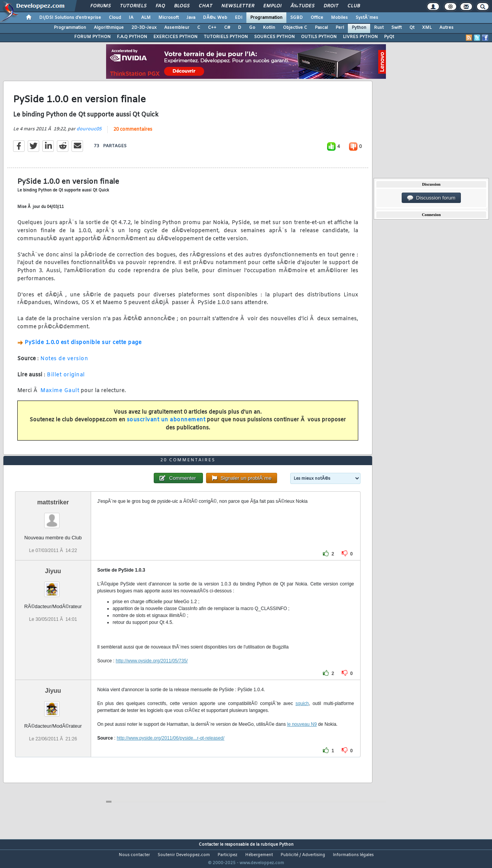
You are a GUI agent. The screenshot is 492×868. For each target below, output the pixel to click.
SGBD (297, 18)
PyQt (389, 37)
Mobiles (339, 18)
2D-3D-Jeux (144, 28)
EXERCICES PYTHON (175, 37)
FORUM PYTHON (92, 37)
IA (131, 18)
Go (252, 28)
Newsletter (238, 6)
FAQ (160, 6)
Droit (331, 6)
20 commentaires (133, 134)
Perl (340, 28)
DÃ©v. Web (215, 18)
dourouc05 (89, 134)
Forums (101, 6)
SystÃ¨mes (367, 18)
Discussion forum (431, 198)
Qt (412, 28)
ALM (146, 18)
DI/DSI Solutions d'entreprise (70, 18)
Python (359, 28)
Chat (205, 6)
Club (354, 6)
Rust (379, 28)
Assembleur (177, 28)
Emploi (272, 6)
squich (302, 718)
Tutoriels (133, 6)
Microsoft (169, 18)
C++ (212, 28)
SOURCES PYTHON (274, 37)
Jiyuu (53, 585)
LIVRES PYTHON (360, 37)
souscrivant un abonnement (166, 425)
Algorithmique (109, 28)
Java (191, 18)
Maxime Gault (60, 396)
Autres (446, 28)
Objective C (295, 28)
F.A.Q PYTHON (132, 37)
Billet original (66, 380)
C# (227, 28)
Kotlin (269, 28)
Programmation (266, 18)
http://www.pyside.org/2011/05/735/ (152, 675)
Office (317, 18)
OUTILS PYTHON (319, 37)
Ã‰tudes (303, 6)
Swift (396, 28)
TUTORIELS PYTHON (226, 37)
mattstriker (53, 516)
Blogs (182, 6)
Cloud (115, 18)
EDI (239, 18)
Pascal (321, 28)
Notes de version (64, 364)
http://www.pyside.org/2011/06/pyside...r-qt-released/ (171, 752)
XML (427, 28)
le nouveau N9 (302, 738)
